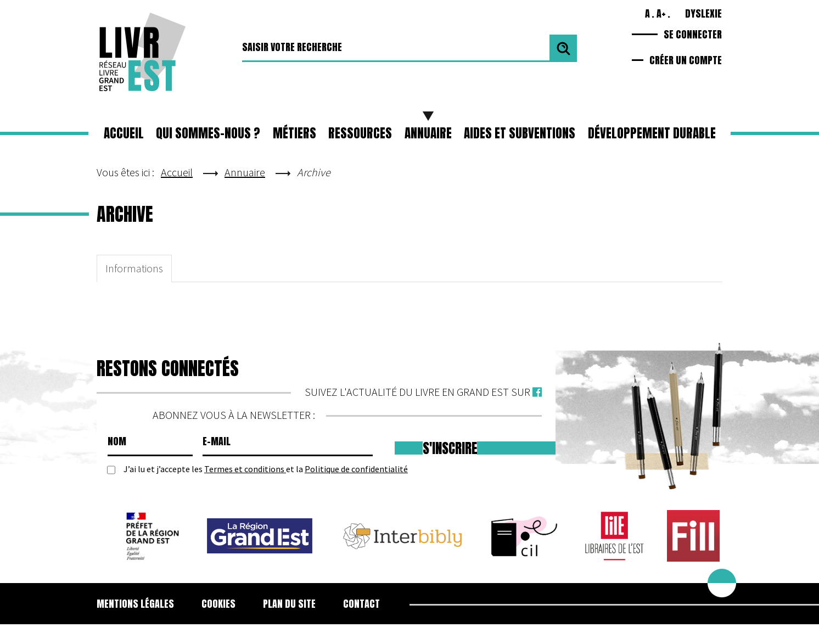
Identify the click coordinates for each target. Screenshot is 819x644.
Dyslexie (703, 13)
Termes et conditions (245, 469)
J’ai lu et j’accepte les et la (266, 469)
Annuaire (428, 133)
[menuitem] (142, 604)
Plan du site (289, 604)
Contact (361, 604)
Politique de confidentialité (356, 469)
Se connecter (693, 34)
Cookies (218, 604)
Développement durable (652, 133)
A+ (661, 13)
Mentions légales (135, 604)
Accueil (124, 133)
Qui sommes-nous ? (208, 133)
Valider (563, 48)
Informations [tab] (134, 268)
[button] (294, 133)
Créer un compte (686, 60)
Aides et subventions (520, 133)
